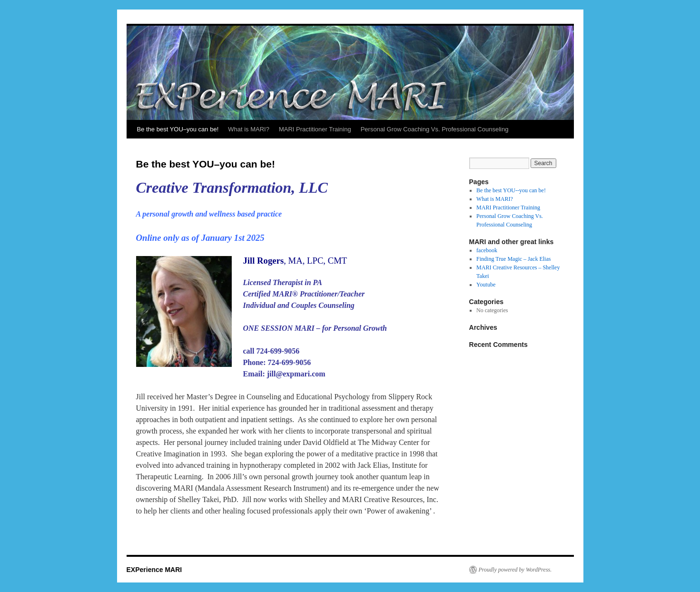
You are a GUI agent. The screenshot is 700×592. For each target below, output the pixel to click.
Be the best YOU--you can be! (511, 190)
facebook (487, 250)
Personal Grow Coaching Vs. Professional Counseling (435, 129)
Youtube (486, 285)
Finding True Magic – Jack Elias (513, 259)
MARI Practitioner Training (315, 129)
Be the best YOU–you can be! (178, 129)
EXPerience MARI (154, 570)
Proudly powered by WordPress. (515, 570)
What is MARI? (249, 129)
